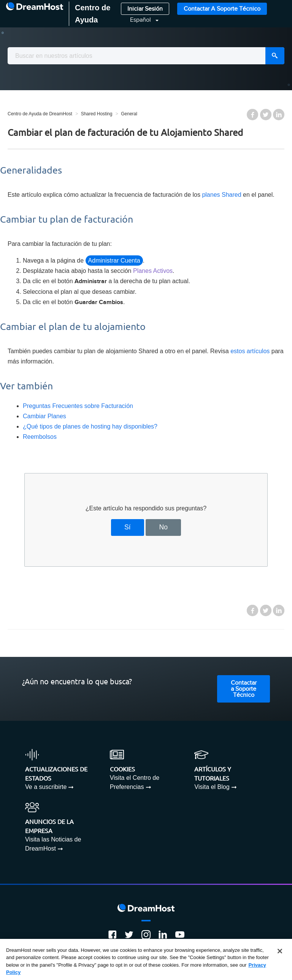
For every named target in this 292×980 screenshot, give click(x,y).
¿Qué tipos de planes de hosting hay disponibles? (90, 426)
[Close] (280, 951)
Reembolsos (40, 437)
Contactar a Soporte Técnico (222, 9)
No (163, 527)
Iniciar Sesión (145, 9)
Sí (128, 527)
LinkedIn (279, 115)
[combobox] (146, 56)
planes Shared (221, 195)
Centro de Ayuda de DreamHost (40, 114)
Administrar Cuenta (114, 261)
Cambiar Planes (44, 416)
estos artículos (250, 351)
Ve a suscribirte (46, 787)
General (129, 114)
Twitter (266, 115)
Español (141, 20)
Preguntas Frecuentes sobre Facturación (78, 406)
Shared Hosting (97, 114)
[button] (140, 20)
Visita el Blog (212, 787)
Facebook (252, 115)
